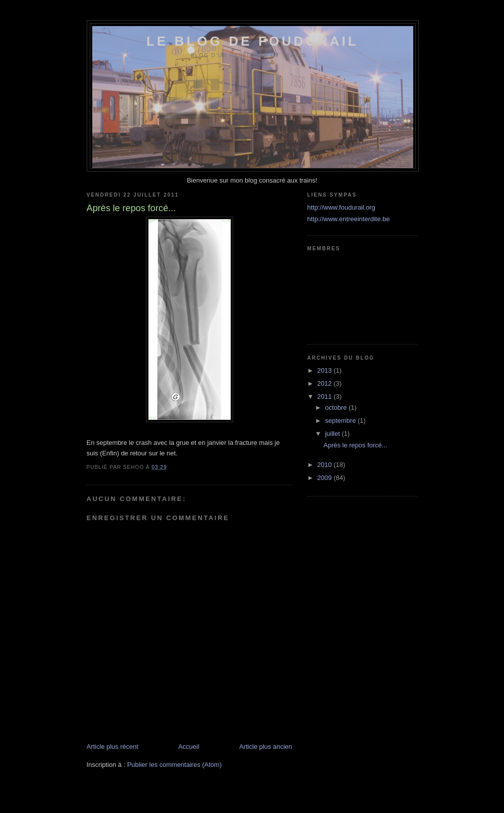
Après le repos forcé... (355, 445)
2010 (326, 465)
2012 (326, 383)
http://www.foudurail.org (342, 207)
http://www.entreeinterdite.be (349, 219)
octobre (337, 408)
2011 (326, 396)
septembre (341, 421)
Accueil (189, 747)
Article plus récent (113, 747)
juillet (333, 434)
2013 (326, 370)
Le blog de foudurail (253, 41)
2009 (326, 478)
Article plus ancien (266, 747)
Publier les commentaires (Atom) (174, 765)
